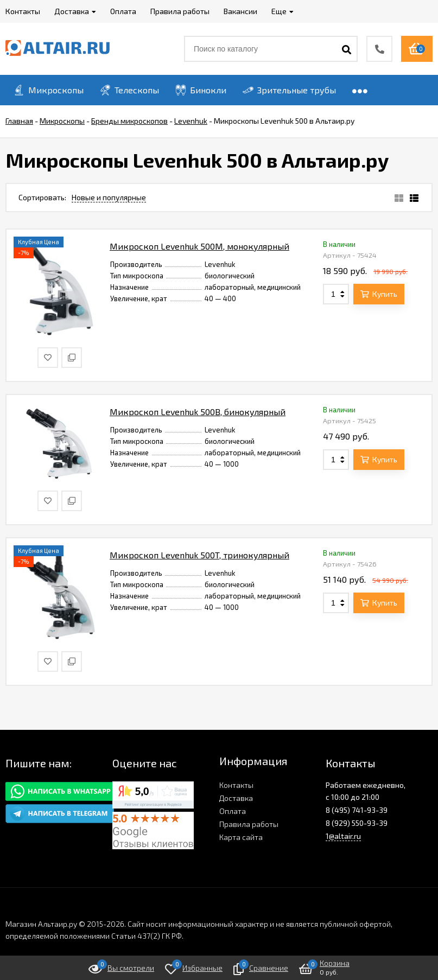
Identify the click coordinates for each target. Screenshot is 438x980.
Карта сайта (241, 837)
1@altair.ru (343, 836)
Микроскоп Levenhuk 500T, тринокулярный (199, 555)
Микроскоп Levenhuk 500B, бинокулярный (198, 412)
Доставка (236, 798)
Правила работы (249, 824)
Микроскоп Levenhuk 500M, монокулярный (199, 246)
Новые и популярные (109, 197)
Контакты (236, 785)
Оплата (233, 811)
